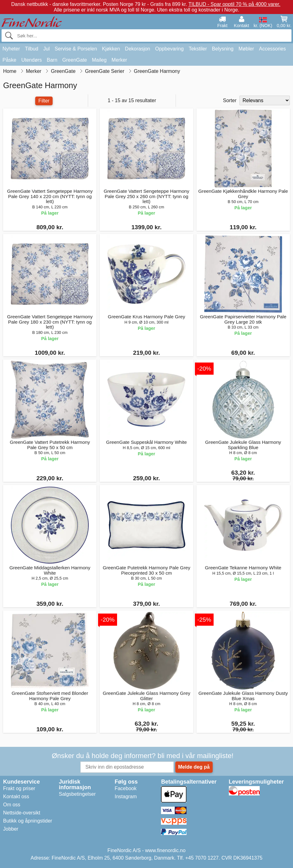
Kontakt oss (16, 797)
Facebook (125, 788)
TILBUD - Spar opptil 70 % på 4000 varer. (234, 4)
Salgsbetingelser (77, 794)
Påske (9, 60)
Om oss (12, 805)
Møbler (246, 49)
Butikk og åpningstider (28, 821)
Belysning (223, 49)
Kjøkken (111, 49)
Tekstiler (198, 49)
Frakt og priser (19, 788)
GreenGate (75, 60)
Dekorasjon (137, 49)
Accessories (272, 49)
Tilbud (32, 49)
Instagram (126, 797)
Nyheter (11, 49)
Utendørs (31, 60)
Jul (46, 49)
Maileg (99, 60)
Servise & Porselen (76, 49)
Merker (119, 60)
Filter (44, 101)
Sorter (230, 100)
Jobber (11, 829)
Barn (52, 60)
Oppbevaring (169, 49)
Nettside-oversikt (22, 813)
